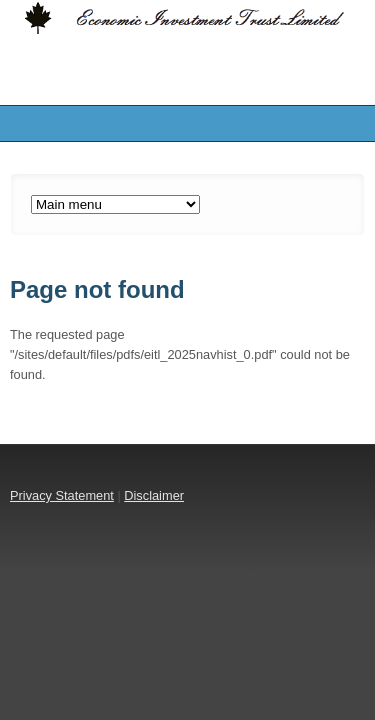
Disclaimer (154, 495)
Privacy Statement (62, 495)
